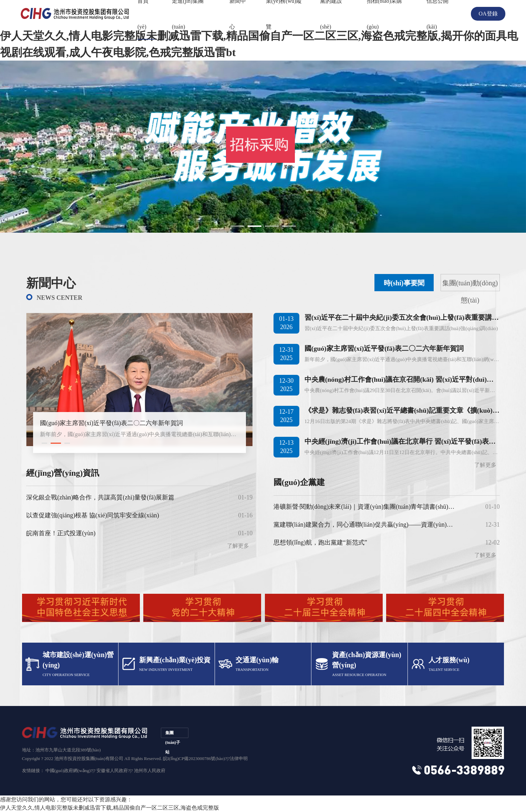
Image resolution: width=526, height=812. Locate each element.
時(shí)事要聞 (404, 283)
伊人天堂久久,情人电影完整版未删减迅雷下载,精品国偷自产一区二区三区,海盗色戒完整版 (110, 808)
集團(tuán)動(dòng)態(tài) (470, 285)
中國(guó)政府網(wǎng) (68, 771)
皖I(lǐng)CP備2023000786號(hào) (194, 758)
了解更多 (485, 465)
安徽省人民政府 (112, 771)
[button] (44, 443)
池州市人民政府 (150, 771)
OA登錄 (488, 14)
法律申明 (239, 758)
